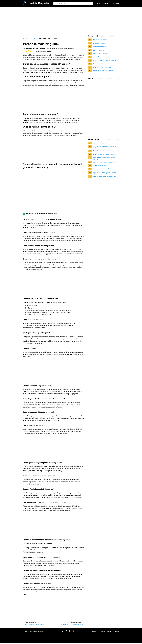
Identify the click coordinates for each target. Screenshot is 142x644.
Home (25, 38)
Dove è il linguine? (99, 50)
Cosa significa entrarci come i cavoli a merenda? (104, 158)
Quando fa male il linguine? (101, 57)
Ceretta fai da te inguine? (101, 40)
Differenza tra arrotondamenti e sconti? (72, 624)
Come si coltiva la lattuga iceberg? (34, 624)
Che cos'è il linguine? (99, 47)
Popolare (116, 3)
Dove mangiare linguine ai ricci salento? (105, 60)
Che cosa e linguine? (99, 43)
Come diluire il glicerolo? (100, 165)
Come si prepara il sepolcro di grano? (104, 154)
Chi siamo (94, 631)
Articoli (99, 3)
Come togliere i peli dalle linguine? (103, 71)
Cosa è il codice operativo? (101, 169)
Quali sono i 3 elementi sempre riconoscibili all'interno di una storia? (106, 173)
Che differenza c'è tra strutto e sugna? (104, 151)
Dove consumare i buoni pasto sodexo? (105, 162)
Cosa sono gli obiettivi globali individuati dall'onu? (105, 147)
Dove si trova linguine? (100, 64)
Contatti (102, 631)
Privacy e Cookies (113, 631)
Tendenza (107, 3)
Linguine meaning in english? (102, 54)
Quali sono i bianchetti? (100, 143)
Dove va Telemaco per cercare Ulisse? (104, 177)
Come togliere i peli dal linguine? (103, 67)
